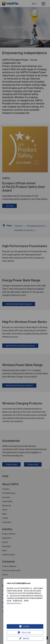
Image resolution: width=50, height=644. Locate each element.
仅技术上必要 (26, 633)
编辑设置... (26, 638)
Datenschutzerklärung (14, 603)
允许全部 (26, 626)
